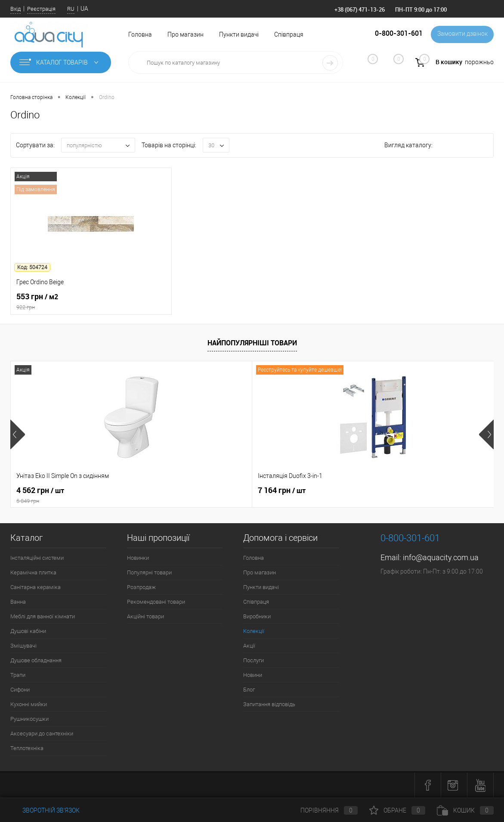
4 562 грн (91, 495)
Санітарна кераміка (36, 587)
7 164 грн (201, 490)
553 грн (91, 302)
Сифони (20, 690)
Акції (249, 646)
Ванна (18, 602)
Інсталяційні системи (37, 558)
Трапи (18, 675)
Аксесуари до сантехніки (42, 734)
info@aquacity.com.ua (441, 557)
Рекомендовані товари (156, 602)
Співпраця (289, 34)
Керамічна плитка (33, 572)
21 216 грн (365, 490)
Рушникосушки (29, 719)
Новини (253, 675)
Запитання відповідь (269, 704)
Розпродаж (141, 587)
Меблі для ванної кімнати (43, 616)
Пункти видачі (239, 34)
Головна (140, 34)
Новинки (138, 558)
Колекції (254, 631)
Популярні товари (149, 572)
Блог (249, 690)
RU (71, 9)
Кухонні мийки (29, 704)
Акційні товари (145, 616)
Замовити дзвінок (461, 34)
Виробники (257, 616)
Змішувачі (23, 646)
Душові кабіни (28, 631)
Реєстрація (41, 9)
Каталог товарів (61, 62)
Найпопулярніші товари (252, 343)
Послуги (254, 660)
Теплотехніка (27, 748)
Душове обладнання (36, 660)
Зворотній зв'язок (45, 810)
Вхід (15, 9)
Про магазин (186, 34)
